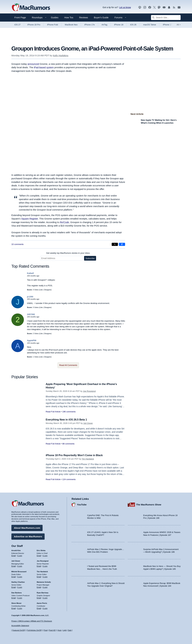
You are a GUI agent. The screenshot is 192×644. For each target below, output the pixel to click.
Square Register (30, 219)
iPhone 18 (119, 25)
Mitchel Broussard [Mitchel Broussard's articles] (19, 571)
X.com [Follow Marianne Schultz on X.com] (45, 587)
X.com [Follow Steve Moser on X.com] (20, 608)
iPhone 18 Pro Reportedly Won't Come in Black (75, 455)
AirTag (104, 25)
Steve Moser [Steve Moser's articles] (16, 603)
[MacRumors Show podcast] (140, 7)
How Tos (69, 17)
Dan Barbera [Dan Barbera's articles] (16, 592)
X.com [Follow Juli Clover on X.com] (20, 566)
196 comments (69, 412)
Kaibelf (30, 273)
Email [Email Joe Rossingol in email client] (39, 566)
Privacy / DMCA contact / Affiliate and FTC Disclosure (32, 621)
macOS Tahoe (150, 25)
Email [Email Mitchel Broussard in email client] (14, 576)
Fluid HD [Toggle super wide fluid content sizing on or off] (52, 630)
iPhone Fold (52, 25)
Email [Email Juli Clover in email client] (14, 566)
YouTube (82, 504)
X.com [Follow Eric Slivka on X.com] (45, 555)
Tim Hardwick (88, 459)
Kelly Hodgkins (61, 55)
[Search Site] (166, 18)
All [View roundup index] (179, 25)
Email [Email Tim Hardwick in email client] (39, 576)
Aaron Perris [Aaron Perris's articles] (42, 603)
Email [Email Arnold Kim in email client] (14, 555)
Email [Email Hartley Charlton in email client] (14, 587)
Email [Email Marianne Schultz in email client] (39, 587)
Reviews (84, 17)
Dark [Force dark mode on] (70, 630)
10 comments (17, 244)
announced (33, 64)
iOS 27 (17, 25)
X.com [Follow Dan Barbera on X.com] (20, 598)
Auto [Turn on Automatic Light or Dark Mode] (60, 630)
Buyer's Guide (101, 17)
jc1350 (30, 297)
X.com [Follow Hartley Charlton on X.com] (20, 587)
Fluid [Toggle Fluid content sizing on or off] (46, 630)
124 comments (69, 479)
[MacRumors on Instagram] (145, 7)
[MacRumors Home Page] (31, 8)
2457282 (31, 314)
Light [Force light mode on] (65, 630)
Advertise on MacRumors (28, 536)
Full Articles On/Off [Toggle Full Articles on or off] (34, 630)
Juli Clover (88, 423)
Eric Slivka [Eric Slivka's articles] (41, 550)
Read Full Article (53, 412)
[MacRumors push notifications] (169, 7)
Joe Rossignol (89, 391)
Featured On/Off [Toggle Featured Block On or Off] (18, 630)
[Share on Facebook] (122, 244)
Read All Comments (68, 365)
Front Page (20, 17)
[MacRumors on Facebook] (150, 7)
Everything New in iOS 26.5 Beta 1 (67, 420)
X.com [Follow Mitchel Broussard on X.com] (20, 576)
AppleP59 (32, 340)
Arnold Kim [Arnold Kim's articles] (16, 550)
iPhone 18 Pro (34, 25)
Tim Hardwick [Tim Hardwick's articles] (42, 571)
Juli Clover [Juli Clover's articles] (16, 561)
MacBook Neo (71, 25)
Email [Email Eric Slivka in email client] (39, 555)
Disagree (48, 290)
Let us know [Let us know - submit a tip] (125, 7)
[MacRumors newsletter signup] (179, 7)
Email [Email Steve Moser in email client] (14, 608)
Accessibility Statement (20, 626)
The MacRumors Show (149, 504)
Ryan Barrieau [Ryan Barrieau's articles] (43, 592)
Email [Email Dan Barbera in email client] (14, 598)
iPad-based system (44, 67)
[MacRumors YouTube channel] (164, 7)
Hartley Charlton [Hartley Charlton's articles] (18, 582)
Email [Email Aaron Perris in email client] (39, 608)
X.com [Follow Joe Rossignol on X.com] (45, 566)
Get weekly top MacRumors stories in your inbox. (68, 253)
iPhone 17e (90, 25)
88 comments (68, 444)
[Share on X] (115, 244)
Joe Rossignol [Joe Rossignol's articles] (43, 561)
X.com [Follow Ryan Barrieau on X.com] (45, 598)
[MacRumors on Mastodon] (159, 7)
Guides (55, 17)
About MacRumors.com (27, 528)
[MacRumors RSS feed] (174, 7)
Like (41, 290)
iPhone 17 (167, 25)
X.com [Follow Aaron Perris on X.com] (45, 608)
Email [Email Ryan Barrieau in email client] (39, 598)
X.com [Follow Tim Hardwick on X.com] (45, 576)
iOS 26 (133, 25)
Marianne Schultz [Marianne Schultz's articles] (44, 582)
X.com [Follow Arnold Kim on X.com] (20, 555)
